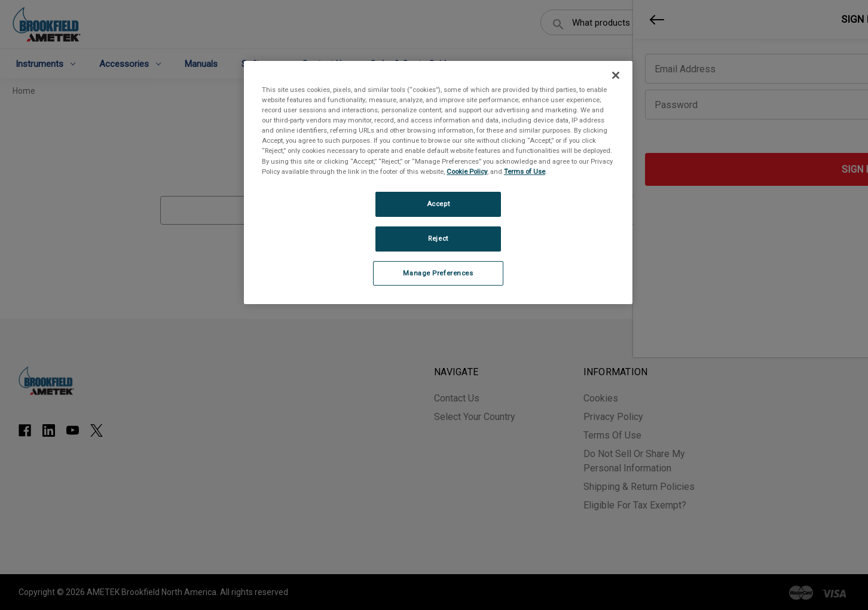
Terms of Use (525, 171)
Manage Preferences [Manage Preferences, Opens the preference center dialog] (438, 273)
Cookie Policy (467, 171)
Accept (438, 204)
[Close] (616, 75)
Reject (438, 238)
